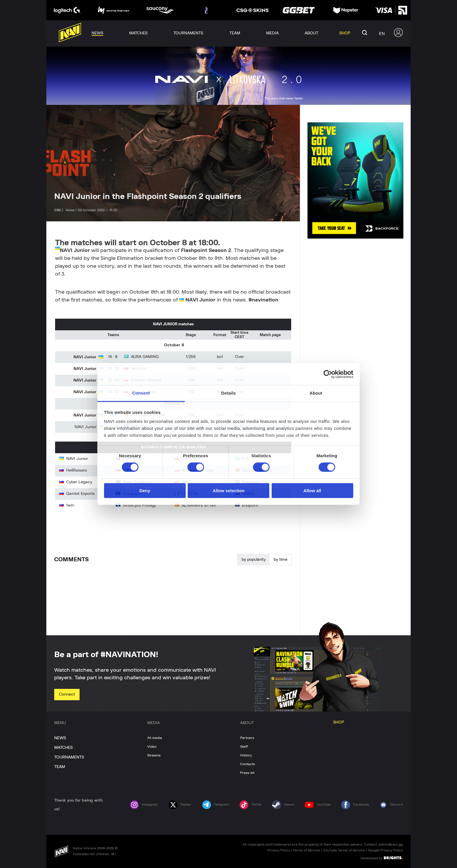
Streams (154, 755)
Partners (247, 738)
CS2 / (59, 210)
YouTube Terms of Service (344, 850)
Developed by (382, 858)
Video (152, 747)
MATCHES (63, 748)
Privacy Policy (279, 850)
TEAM (60, 767)
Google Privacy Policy (385, 850)
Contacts (248, 764)
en (382, 33)
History (246, 755)
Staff (244, 747)
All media (155, 738)
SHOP (339, 722)
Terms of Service (306, 850)
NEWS (60, 738)
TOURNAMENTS (69, 757)
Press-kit (247, 773)
